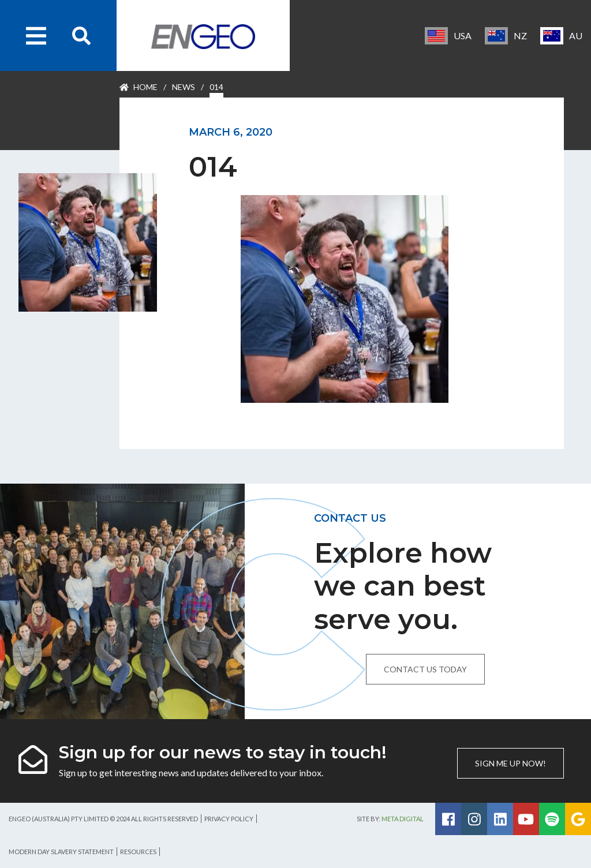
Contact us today (425, 669)
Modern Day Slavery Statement (61, 852)
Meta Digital (403, 819)
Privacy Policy (229, 819)
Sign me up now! (510, 763)
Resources (138, 852)
